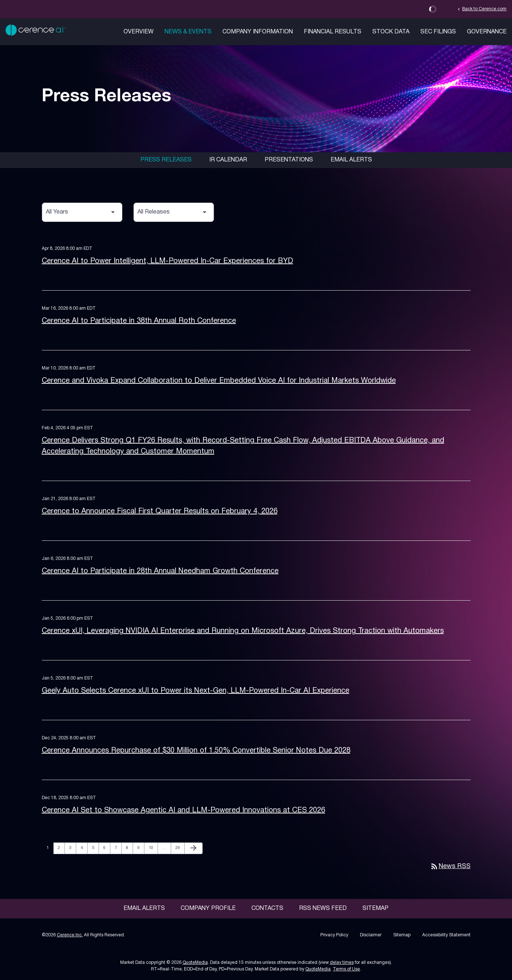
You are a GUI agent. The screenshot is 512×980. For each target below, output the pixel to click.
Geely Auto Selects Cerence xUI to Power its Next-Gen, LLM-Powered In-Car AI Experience (196, 691)
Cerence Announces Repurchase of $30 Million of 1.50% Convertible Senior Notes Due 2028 (196, 751)
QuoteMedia (195, 963)
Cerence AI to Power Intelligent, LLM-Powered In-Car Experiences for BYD (167, 261)
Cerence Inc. (70, 935)
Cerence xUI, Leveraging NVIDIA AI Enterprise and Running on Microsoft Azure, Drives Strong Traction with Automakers (243, 631)
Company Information (258, 32)
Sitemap (375, 908)
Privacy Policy (334, 935)
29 (180, 848)
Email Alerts (351, 160)
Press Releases (166, 160)
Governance (487, 32)
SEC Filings (438, 32)
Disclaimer (371, 935)
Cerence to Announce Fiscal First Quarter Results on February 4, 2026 (160, 511)
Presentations (289, 160)
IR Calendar (228, 160)
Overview (139, 32)
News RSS (450, 866)
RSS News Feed (323, 908)
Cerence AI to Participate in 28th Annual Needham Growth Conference (160, 571)
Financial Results (333, 32)
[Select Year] (82, 212)
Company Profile (208, 908)
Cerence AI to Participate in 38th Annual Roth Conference (139, 321)
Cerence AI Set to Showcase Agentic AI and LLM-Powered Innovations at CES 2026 (183, 810)
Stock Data (391, 32)
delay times (342, 963)
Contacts (267, 908)
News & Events (188, 32)
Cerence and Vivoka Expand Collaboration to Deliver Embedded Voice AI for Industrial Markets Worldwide (219, 381)
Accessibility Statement (446, 935)
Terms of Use (346, 969)
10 (153, 848)
